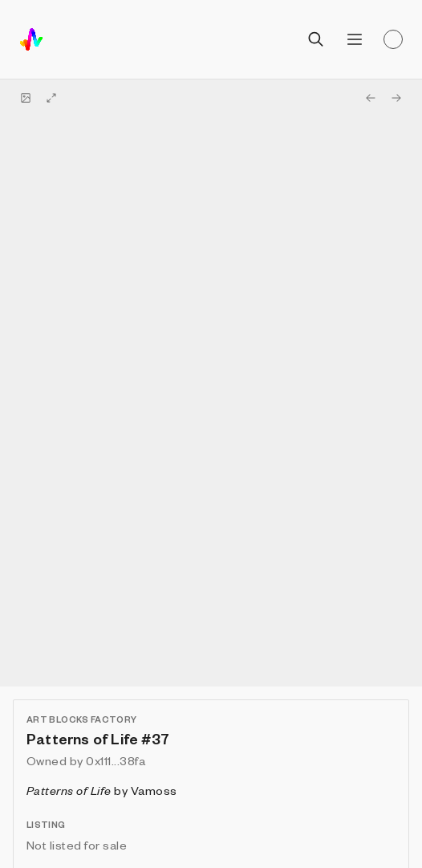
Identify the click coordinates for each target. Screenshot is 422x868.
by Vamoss (102, 790)
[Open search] (316, 39)
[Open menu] (355, 39)
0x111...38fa (116, 760)
